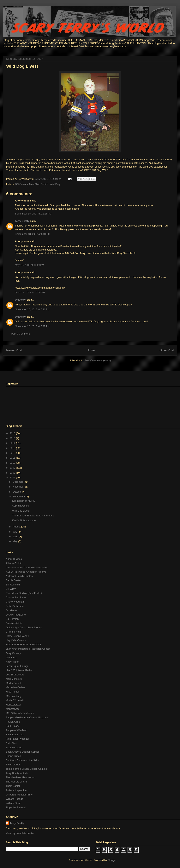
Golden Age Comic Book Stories (24, 627)
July (15, 532)
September (19, 497)
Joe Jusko (12, 657)
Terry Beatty (22, 221)
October (18, 492)
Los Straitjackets (15, 675)
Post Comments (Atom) (98, 360)
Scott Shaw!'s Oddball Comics (23, 752)
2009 (13, 468)
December (19, 482)
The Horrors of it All (17, 782)
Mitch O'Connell (15, 700)
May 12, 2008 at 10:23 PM (30, 265)
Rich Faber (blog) (15, 734)
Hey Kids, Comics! (16, 640)
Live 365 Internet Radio (19, 670)
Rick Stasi (11, 743)
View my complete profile (20, 833)
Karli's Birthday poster (24, 520)
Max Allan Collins (39, 184)
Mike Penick (13, 692)
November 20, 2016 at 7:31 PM (32, 309)
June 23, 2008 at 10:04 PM (30, 293)
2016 (13, 433)
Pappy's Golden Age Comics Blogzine (27, 717)
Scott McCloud (14, 747)
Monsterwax (13, 709)
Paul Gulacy (13, 726)
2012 (13, 453)
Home (91, 350)
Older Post (167, 350)
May (15, 541)
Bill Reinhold (13, 585)
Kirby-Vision (12, 662)
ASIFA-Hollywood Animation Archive (26, 572)
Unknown (21, 300)
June (16, 536)
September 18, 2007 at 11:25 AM (33, 214)
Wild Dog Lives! (22, 66)
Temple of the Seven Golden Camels (26, 769)
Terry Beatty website (17, 773)
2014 (13, 443)
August (17, 527)
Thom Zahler (13, 786)
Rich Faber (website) (17, 739)
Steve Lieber (13, 765)
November (19, 487)
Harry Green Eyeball (17, 636)
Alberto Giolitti (14, 563)
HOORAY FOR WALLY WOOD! (23, 645)
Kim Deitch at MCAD (24, 501)
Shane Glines (13, 756)
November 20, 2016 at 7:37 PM (32, 326)
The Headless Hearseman (20, 777)
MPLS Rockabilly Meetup (20, 713)
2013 (13, 448)
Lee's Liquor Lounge (17, 666)
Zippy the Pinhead (16, 807)
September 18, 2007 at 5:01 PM (33, 234)
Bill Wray (11, 589)
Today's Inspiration (16, 790)
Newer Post (14, 350)
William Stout (13, 803)
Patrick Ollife (13, 722)
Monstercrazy (13, 705)
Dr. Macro (11, 610)
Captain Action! (20, 506)
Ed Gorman (12, 619)
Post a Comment (20, 334)
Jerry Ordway (13, 653)
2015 (13, 438)
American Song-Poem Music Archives (27, 568)
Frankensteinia (14, 623)
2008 (13, 473)
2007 (13, 478)
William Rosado (15, 799)
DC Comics (21, 184)
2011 (13, 458)
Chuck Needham (15, 602)
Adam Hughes (14, 559)
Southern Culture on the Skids (23, 760)
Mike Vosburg (13, 696)
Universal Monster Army (19, 795)
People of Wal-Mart (17, 730)
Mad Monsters (14, 679)
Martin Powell (13, 683)
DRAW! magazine (16, 615)
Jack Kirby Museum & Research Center (28, 649)
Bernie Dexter (13, 580)
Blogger (112, 860)
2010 (13, 463)
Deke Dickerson (15, 606)
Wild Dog (55, 184)
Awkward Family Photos (19, 576)
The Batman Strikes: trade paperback (33, 516)
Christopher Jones (16, 597)
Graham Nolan (14, 632)
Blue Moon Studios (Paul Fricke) (24, 593)
